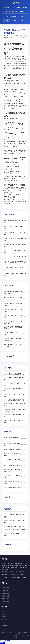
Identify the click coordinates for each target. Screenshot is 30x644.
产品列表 (22, 17)
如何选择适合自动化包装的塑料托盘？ (14, 526)
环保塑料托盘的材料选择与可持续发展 (15, 483)
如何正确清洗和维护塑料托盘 (15, 488)
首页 (7, 17)
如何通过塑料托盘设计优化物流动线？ (14, 530)
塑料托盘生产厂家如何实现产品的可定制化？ (14, 534)
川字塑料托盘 (5, 590)
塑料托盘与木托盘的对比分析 (15, 450)
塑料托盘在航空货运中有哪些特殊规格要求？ (14, 516)
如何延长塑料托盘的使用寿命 (15, 466)
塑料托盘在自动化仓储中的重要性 (15, 477)
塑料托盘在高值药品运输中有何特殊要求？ (14, 405)
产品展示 (4, 617)
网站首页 (4, 611)
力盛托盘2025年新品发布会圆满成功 (15, 455)
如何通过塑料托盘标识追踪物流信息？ (14, 400)
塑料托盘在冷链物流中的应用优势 (15, 439)
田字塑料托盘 (5, 593)
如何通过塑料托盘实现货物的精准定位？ (14, 390)
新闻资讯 (15, 21)
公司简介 (14, 17)
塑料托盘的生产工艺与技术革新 (15, 461)
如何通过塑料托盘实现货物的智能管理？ (14, 416)
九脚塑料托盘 (5, 588)
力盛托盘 (3, 643)
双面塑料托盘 (5, 596)
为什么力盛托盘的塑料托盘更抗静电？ (14, 374)
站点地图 (8, 641)
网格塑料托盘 (5, 599)
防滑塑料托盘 (5, 602)
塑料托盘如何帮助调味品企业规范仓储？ (14, 379)
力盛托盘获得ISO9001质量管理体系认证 (15, 471)
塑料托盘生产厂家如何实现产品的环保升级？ (14, 522)
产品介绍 (7, 21)
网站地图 (3, 641)
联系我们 (23, 21)
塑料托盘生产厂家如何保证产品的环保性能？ (14, 384)
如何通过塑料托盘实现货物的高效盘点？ (14, 421)
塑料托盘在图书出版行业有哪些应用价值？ (14, 395)
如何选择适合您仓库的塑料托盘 (15, 445)
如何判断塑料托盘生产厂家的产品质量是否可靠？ (14, 410)
